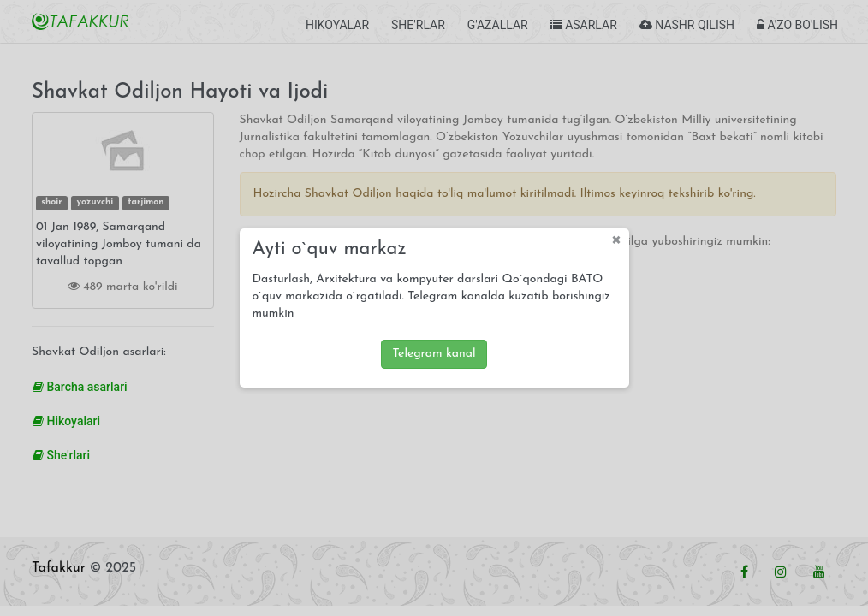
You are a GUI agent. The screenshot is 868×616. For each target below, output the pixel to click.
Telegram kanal (434, 354)
